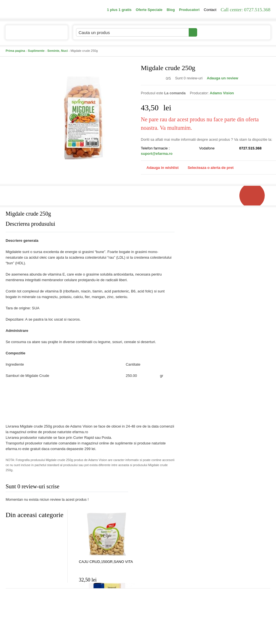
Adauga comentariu (155, 488)
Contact (210, 10)
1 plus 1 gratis (119, 10)
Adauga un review (222, 78)
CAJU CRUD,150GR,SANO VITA (106, 562)
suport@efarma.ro (157, 154)
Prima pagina (15, 51)
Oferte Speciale (149, 10)
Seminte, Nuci (58, 51)
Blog (171, 10)
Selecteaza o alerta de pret (208, 168)
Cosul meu (251, 32)
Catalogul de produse (33, 35)
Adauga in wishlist (160, 168)
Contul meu (216, 32)
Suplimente (36, 51)
